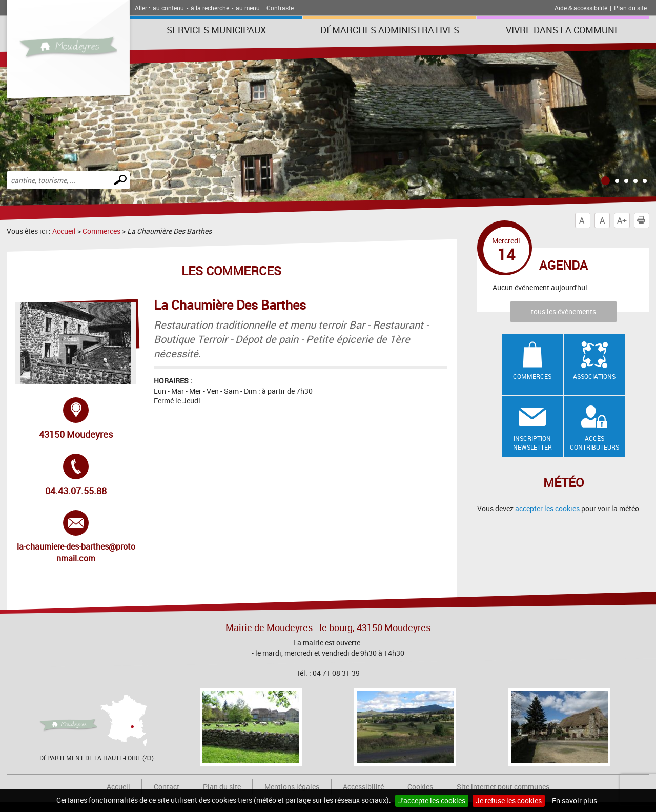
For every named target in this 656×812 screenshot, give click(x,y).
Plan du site (630, 8)
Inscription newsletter (532, 443)
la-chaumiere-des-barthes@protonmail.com (76, 537)
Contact (167, 787)
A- (583, 220)
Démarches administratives (390, 30)
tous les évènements (563, 311)
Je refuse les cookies (509, 800)
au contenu (168, 8)
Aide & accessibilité (581, 8)
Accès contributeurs (594, 443)
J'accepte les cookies (432, 800)
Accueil (64, 231)
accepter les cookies (547, 508)
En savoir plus (575, 800)
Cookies (420, 787)
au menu (248, 8)
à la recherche (210, 8)
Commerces (101, 231)
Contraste (280, 8)
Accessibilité (363, 787)
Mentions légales (292, 787)
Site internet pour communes (503, 787)
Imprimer (643, 220)
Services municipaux (216, 30)
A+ (622, 220)
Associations (594, 376)
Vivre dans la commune (563, 30)
